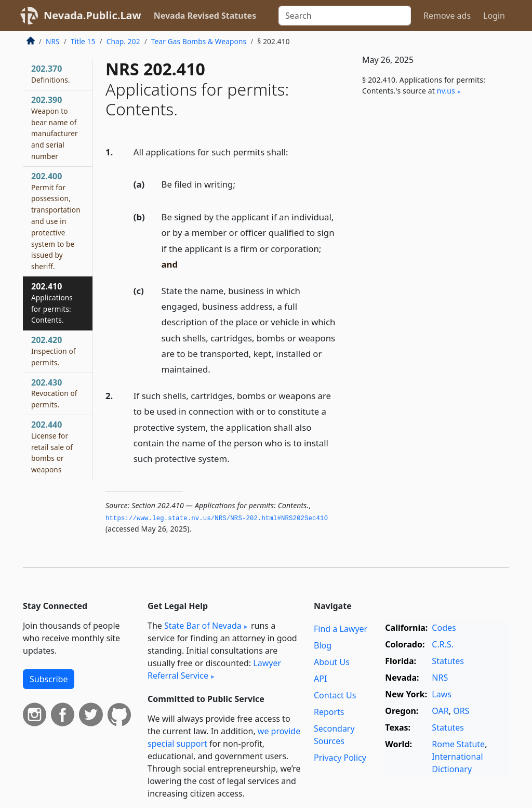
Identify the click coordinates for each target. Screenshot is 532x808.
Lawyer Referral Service (214, 669)
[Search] (345, 16)
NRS (53, 41)
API (320, 679)
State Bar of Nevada (203, 626)
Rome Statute (458, 744)
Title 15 (83, 41)
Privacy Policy (340, 758)
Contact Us (335, 695)
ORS (461, 711)
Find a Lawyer (341, 629)
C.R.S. (443, 644)
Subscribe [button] (49, 679)
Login (494, 16)
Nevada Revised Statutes (205, 16)
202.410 (52, 303)
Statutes (448, 661)
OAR (440, 711)
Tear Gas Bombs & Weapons (199, 41)
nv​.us (446, 91)
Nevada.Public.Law (92, 15)
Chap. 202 (123, 41)
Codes (444, 628)
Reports (329, 712)
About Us (332, 662)
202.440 (52, 447)
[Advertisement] (431, 186)
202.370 (51, 74)
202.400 (56, 221)
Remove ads (447, 16)
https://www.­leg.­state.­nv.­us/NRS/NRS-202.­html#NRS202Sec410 (217, 519)
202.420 (54, 351)
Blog (323, 645)
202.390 (55, 128)
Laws (442, 694)
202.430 (54, 393)
